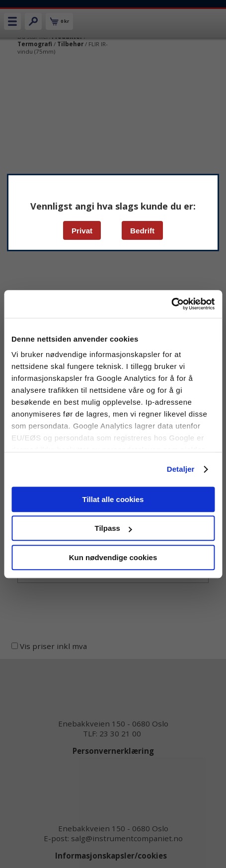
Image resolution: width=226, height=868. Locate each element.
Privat (82, 231)
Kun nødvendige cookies (113, 557)
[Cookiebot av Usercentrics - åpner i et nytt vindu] (171, 304)
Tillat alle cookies (113, 499)
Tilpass (113, 528)
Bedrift (142, 231)
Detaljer (181, 469)
